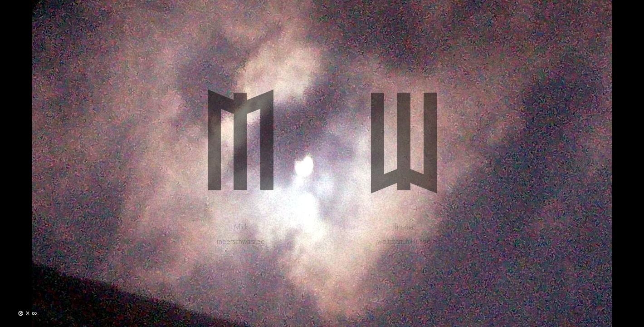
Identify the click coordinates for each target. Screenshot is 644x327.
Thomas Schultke (404, 161)
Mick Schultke (240, 161)
